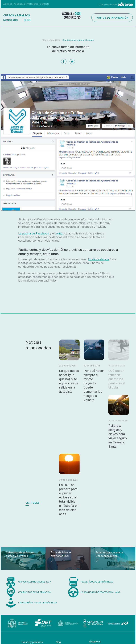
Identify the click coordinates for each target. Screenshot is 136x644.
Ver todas (32, 503)
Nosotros (11, 20)
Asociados (19, 4)
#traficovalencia (98, 259)
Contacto (45, 4)
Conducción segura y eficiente (78, 40)
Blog (27, 20)
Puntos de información (115, 18)
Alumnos (8, 4)
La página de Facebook (34, 233)
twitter (59, 233)
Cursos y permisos (17, 15)
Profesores (32, 4)
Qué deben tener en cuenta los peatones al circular (117, 379)
